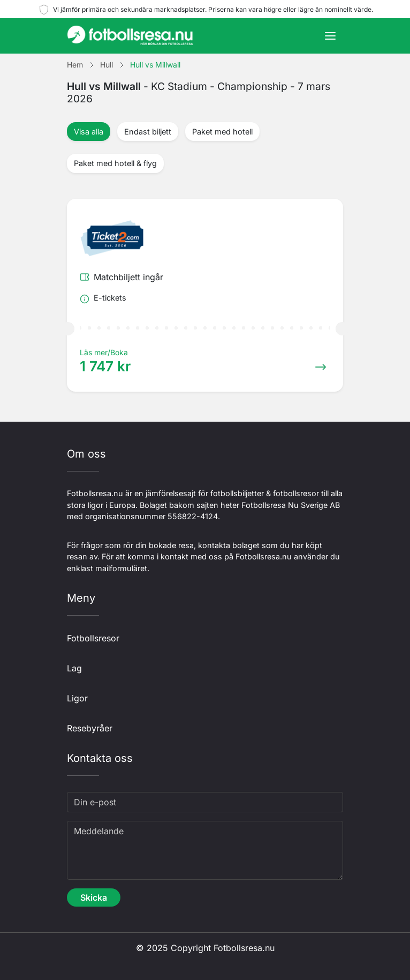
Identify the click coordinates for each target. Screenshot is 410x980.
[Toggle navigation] (330, 36)
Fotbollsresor (93, 638)
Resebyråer (90, 728)
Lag (74, 668)
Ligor (77, 698)
